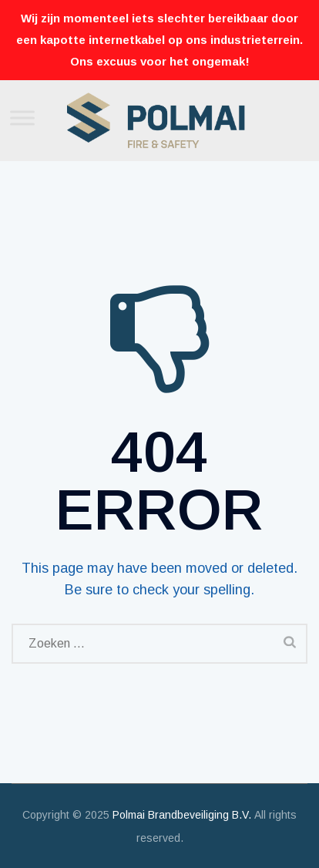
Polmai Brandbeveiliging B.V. (182, 815)
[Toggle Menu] (22, 118)
